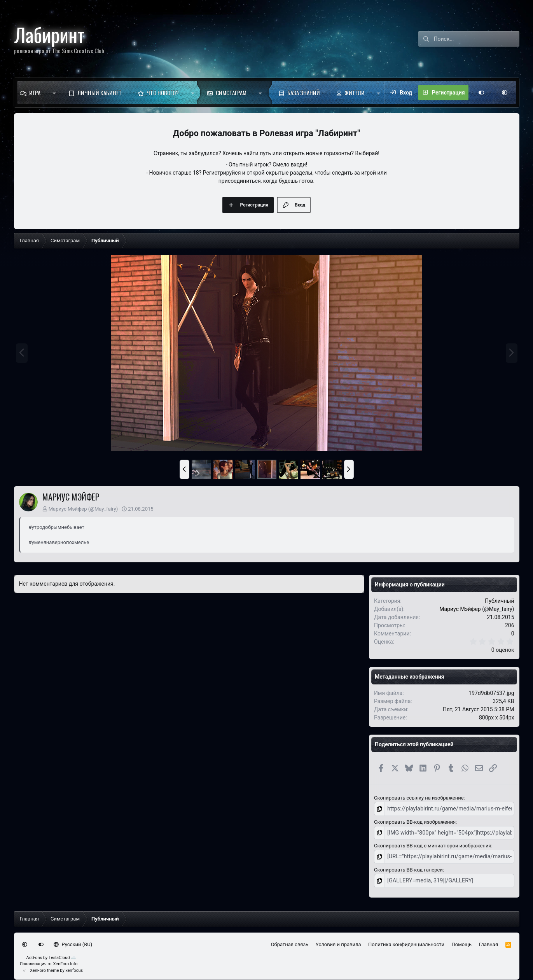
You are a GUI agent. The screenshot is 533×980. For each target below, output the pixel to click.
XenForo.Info (66, 960)
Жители (355, 93)
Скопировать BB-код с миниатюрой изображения (433, 844)
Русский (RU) (73, 941)
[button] (54, 93)
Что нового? (163, 93)
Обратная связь (290, 941)
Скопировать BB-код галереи (408, 867)
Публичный (499, 601)
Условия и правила (338, 941)
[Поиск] (477, 39)
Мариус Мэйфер (68, 509)
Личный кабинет (100, 93)
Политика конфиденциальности (406, 941)
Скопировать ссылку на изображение (419, 798)
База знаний (304, 93)
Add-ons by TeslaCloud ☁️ (52, 954)
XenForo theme (45, 967)
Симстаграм (231, 93)
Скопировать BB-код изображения (415, 821)
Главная (488, 941)
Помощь (462, 941)
